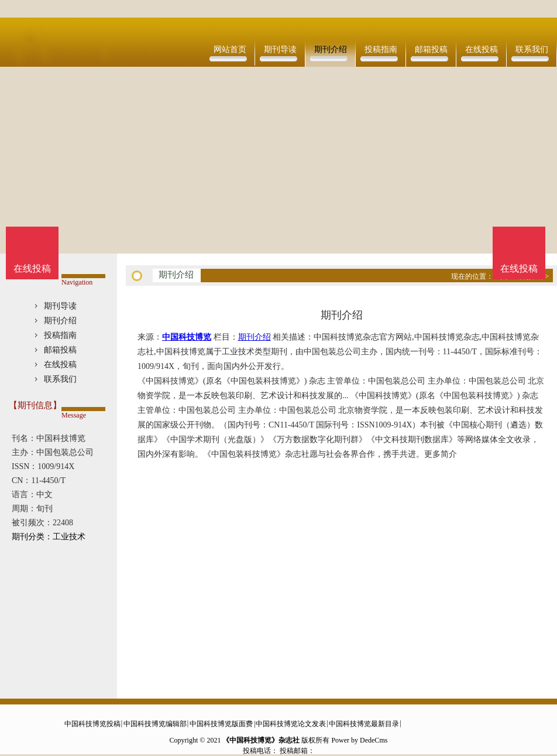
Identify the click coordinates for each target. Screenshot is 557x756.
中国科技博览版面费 (221, 724)
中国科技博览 (187, 337)
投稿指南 (381, 49)
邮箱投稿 (431, 49)
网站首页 (230, 49)
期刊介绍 (331, 49)
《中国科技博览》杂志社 (261, 740)
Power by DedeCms (359, 740)
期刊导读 (280, 49)
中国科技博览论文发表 (291, 724)
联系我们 (532, 49)
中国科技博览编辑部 (155, 724)
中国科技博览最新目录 (364, 724)
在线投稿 (482, 49)
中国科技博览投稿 (92, 724)
